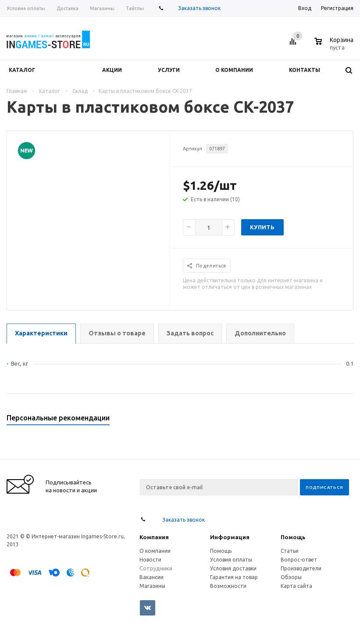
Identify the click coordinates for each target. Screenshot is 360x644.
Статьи (290, 551)
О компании (155, 551)
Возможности (228, 586)
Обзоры (291, 577)
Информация (230, 537)
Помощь (293, 537)
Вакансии (151, 577)
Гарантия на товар (234, 577)
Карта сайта (296, 586)
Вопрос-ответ (299, 560)
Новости (150, 560)
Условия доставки (233, 568)
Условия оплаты (231, 560)
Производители (301, 568)
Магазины (152, 586)
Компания (154, 537)
